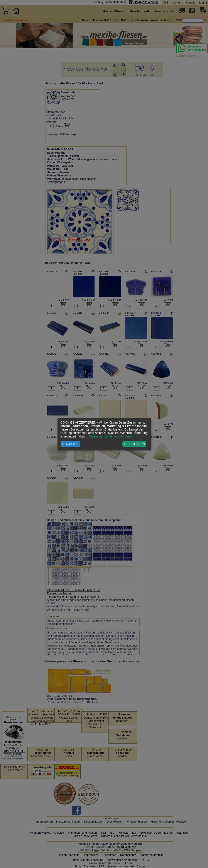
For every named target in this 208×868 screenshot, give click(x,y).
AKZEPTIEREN (134, 444)
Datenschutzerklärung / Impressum (112, 436)
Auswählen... (70, 444)
